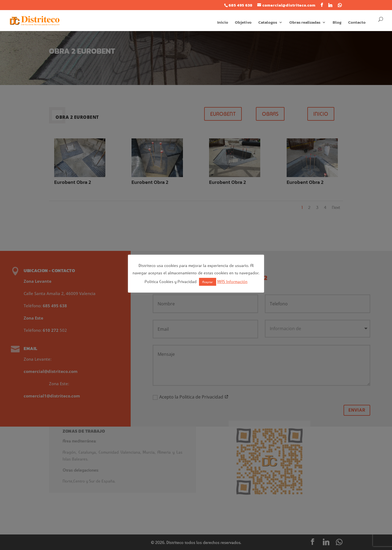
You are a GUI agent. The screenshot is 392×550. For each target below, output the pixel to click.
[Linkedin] (330, 5)
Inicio (223, 23)
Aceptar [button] (208, 282)
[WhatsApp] (340, 5)
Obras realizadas (305, 23)
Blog (337, 23)
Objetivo (243, 23)
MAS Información (232, 281)
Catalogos (268, 23)
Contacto (357, 23)
